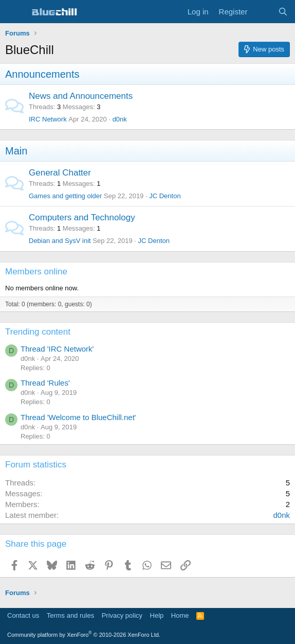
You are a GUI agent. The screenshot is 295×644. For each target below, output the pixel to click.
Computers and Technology (82, 217)
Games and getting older (65, 196)
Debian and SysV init (60, 241)
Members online (36, 272)
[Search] (283, 12)
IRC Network (48, 119)
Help (157, 615)
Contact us (23, 615)
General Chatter (60, 173)
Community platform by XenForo (84, 635)
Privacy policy (122, 615)
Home (180, 615)
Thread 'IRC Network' (57, 349)
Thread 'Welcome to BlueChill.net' (78, 417)
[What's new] (262, 12)
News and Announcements (81, 96)
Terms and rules (70, 615)
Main (16, 151)
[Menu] (14, 12)
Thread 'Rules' (45, 383)
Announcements (42, 74)
